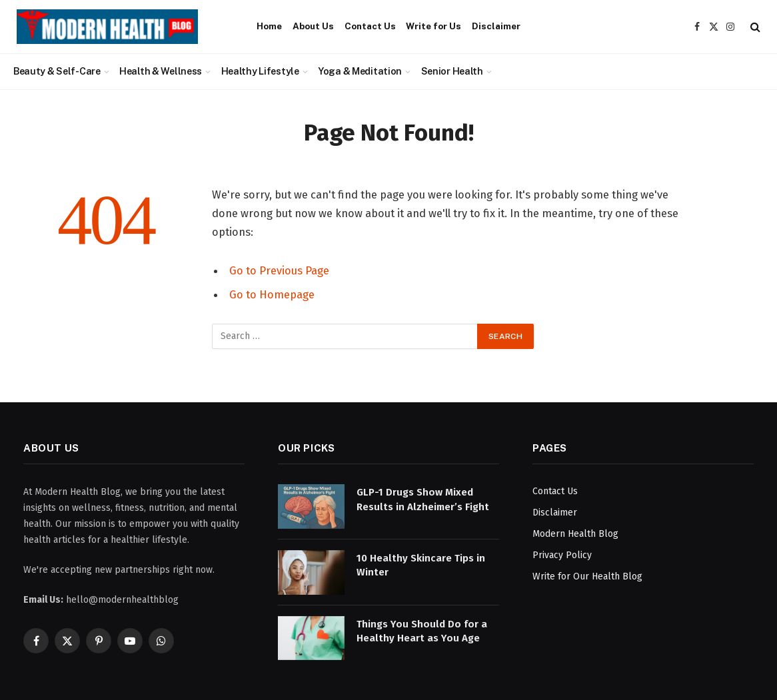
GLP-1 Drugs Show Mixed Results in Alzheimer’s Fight (423, 499)
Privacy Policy (562, 555)
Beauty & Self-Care (57, 71)
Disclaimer (496, 26)
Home (269, 26)
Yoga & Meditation (360, 71)
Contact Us (370, 26)
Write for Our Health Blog (587, 576)
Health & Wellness (161, 71)
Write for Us (433, 26)
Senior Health (452, 71)
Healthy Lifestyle (260, 71)
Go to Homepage (272, 294)
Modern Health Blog (575, 534)
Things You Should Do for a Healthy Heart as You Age (422, 631)
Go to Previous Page (279, 270)
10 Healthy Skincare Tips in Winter (421, 565)
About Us (313, 26)
